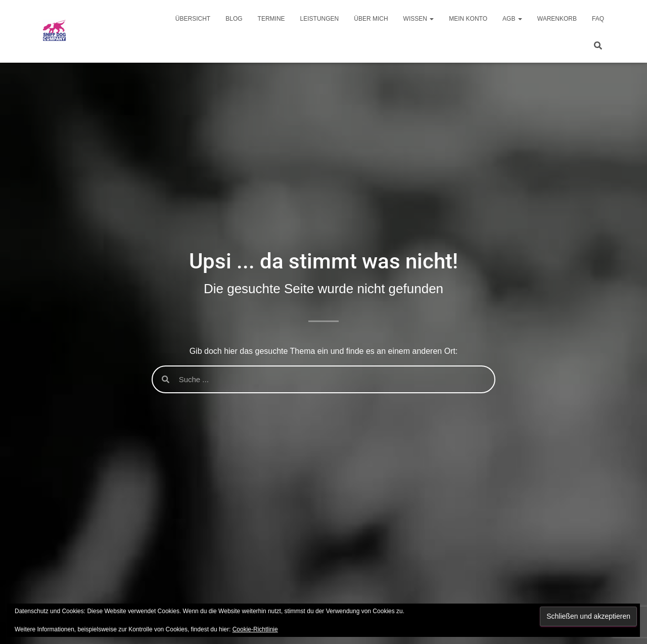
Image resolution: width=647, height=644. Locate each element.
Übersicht (193, 19)
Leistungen (320, 19)
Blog (234, 19)
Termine (271, 19)
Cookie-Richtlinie (255, 629)
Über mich (371, 19)
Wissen (419, 19)
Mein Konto (468, 19)
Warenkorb (557, 19)
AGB (512, 19)
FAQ (598, 19)
